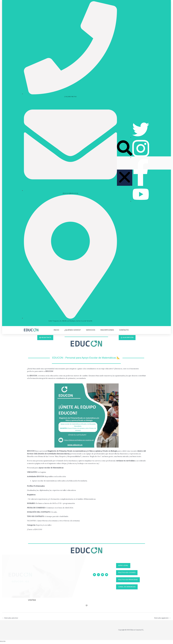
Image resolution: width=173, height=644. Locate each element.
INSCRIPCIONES (107, 330)
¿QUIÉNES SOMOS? (73, 330)
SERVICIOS (91, 330)
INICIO (56, 330)
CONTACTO (124, 330)
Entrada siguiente (163, 618)
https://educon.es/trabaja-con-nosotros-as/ (81, 463)
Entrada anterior (10, 618)
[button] (125, 148)
